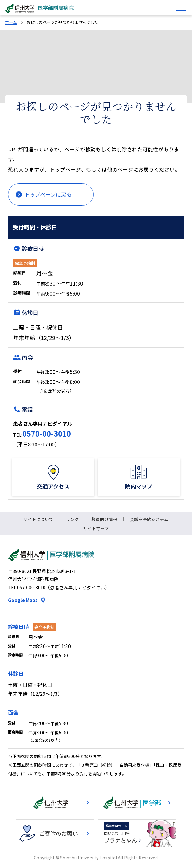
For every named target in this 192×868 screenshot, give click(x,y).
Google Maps (23, 600)
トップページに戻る (48, 194)
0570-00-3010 (47, 433)
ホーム (11, 22)
